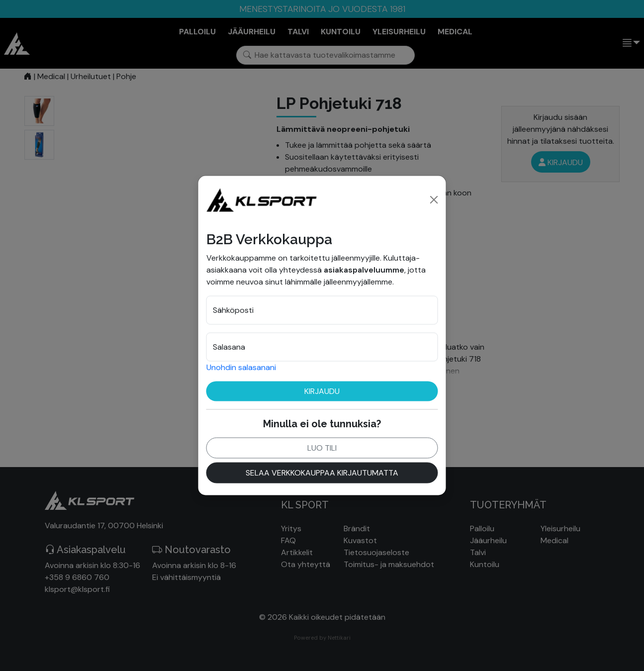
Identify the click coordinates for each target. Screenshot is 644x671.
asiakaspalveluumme (364, 269)
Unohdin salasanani (241, 367)
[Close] (434, 199)
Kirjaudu (322, 391)
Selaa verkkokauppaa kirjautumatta (322, 472)
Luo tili (322, 447)
